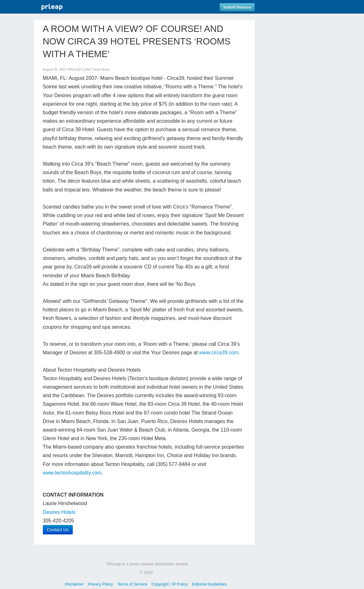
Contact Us (58, 530)
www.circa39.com (219, 353)
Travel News (100, 70)
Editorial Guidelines (209, 584)
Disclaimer (74, 584)
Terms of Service (132, 584)
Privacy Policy (101, 584)
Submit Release (237, 7)
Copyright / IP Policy (170, 584)
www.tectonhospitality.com (72, 473)
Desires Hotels (59, 512)
